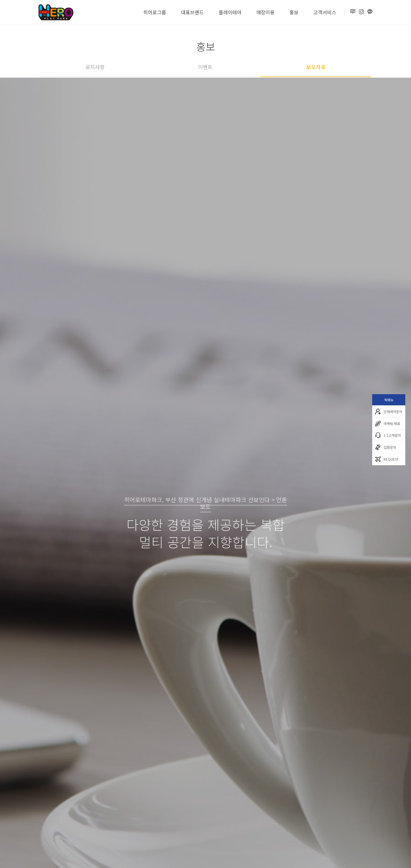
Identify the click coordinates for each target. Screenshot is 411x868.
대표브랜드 (192, 12)
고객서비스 (325, 12)
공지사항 (95, 67)
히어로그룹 (155, 12)
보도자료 (316, 67)
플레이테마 (230, 12)
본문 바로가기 (0, 0)
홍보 (294, 12)
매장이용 (265, 12)
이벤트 (205, 67)
